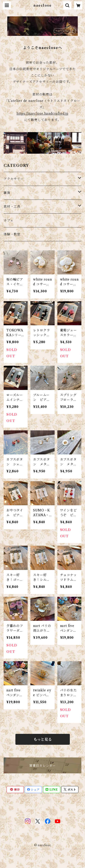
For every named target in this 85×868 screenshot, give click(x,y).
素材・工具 (12, 207)
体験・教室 (12, 234)
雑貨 (7, 193)
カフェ (8, 220)
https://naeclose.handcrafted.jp (42, 113)
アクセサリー (14, 179)
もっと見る (43, 739)
